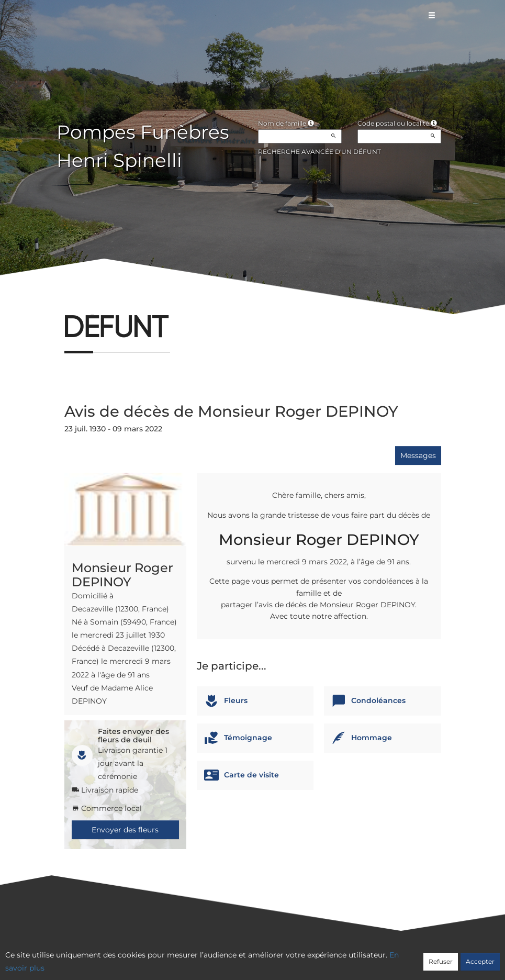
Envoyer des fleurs (125, 830)
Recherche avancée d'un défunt (319, 152)
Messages (418, 455)
